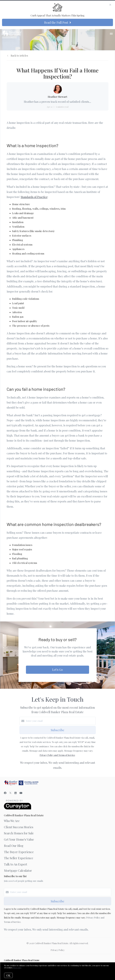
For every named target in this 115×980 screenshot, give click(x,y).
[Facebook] (5, 793)
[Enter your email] (60, 721)
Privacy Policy (58, 950)
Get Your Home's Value (19, 839)
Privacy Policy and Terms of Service (57, 755)
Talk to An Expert (16, 864)
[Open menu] (111, 34)
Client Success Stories (19, 827)
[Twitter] (10, 793)
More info (17, 968)
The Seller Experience (19, 858)
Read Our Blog (14, 846)
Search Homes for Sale (19, 833)
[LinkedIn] (15, 793)
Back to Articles (19, 56)
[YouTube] (21, 793)
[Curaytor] (18, 809)
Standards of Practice (34, 197)
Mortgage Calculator (18, 870)
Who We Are (12, 821)
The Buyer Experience (19, 852)
